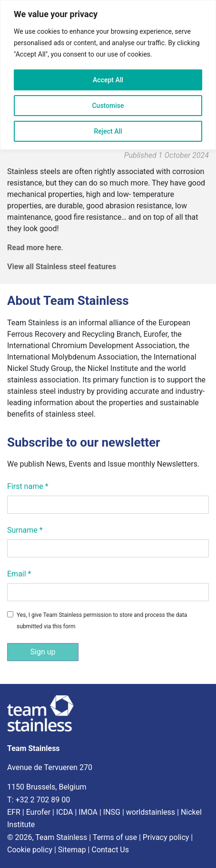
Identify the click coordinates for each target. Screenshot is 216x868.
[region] (108, 75)
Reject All (108, 131)
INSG (112, 812)
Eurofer (38, 812)
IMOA (88, 812)
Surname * (25, 530)
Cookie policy (30, 850)
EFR (14, 812)
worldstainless (151, 812)
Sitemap (72, 850)
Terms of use (115, 837)
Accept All (108, 80)
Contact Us (110, 850)
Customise (108, 106)
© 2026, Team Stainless (47, 837)
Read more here (34, 248)
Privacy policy (166, 837)
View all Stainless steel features (62, 267)
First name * (28, 486)
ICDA (65, 812)
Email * (19, 574)
